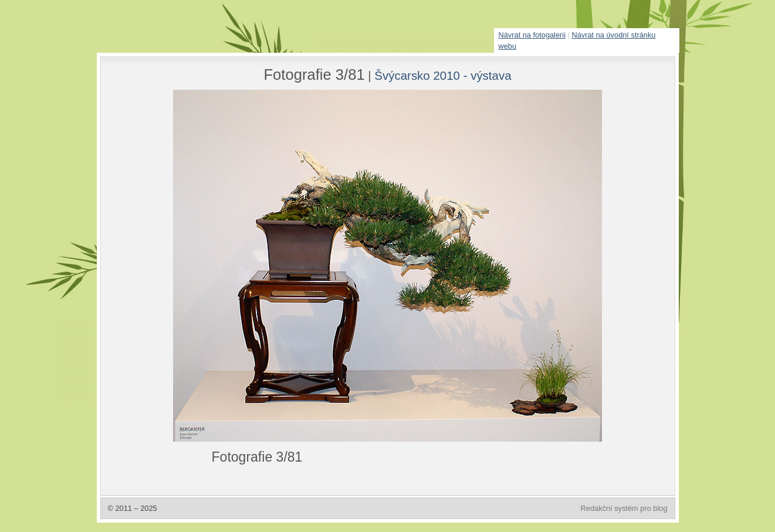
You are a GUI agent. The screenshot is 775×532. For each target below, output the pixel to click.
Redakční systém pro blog (624, 508)
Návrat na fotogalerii (532, 35)
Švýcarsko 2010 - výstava (443, 75)
